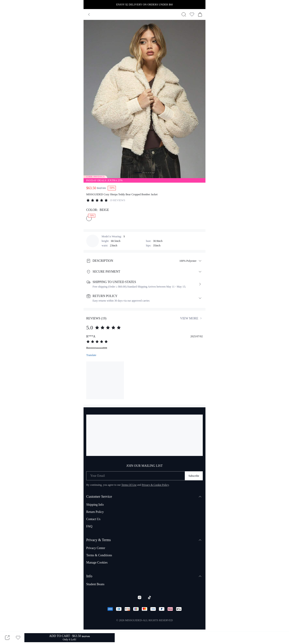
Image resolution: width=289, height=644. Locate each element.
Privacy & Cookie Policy (155, 485)
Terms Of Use (129, 485)
